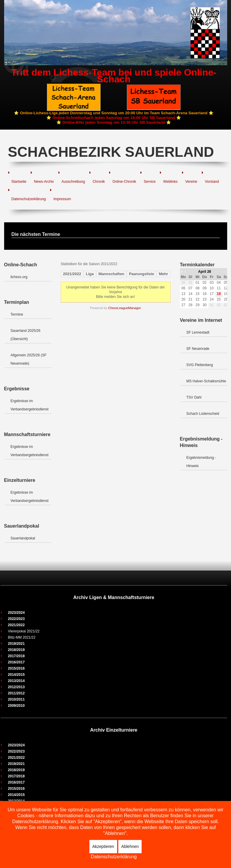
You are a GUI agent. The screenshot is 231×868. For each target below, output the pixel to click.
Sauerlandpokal (23, 538)
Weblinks (170, 182)
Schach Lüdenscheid (203, 414)
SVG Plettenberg (200, 365)
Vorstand (212, 182)
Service (150, 182)
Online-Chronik (124, 182)
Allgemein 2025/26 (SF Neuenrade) (29, 359)
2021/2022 (72, 274)
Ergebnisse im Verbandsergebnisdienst (30, 405)
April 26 (204, 272)
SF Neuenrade (198, 349)
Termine (17, 314)
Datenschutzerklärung (29, 199)
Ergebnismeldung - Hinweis (201, 462)
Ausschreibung (73, 182)
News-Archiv (44, 182)
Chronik (99, 182)
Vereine (191, 182)
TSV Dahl (194, 397)
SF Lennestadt (198, 332)
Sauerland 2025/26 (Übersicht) (26, 335)
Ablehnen (130, 846)
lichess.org (19, 277)
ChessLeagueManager (124, 308)
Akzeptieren (103, 846)
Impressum (62, 199)
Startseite (19, 182)
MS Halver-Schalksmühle (206, 381)
